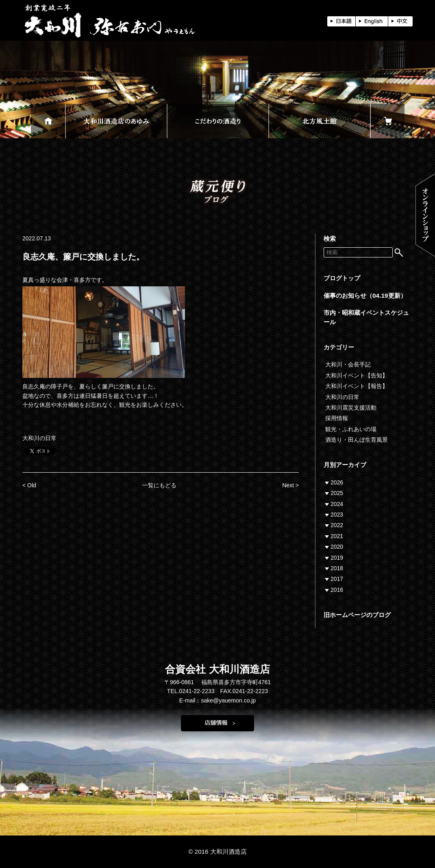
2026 (337, 482)
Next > (290, 485)
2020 (337, 547)
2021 (337, 536)
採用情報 (337, 418)
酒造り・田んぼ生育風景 (357, 440)
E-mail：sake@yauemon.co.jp (218, 700)
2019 (337, 558)
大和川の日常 (39, 438)
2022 (337, 525)
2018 (337, 568)
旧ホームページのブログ (357, 615)
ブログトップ (342, 278)
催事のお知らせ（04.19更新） (365, 296)
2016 (337, 590)
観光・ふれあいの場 (351, 429)
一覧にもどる (159, 485)
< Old (29, 485)
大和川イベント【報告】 (357, 386)
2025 (337, 493)
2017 (337, 579)
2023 (337, 515)
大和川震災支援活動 (351, 408)
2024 (337, 504)
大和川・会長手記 (348, 364)
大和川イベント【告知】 (357, 375)
